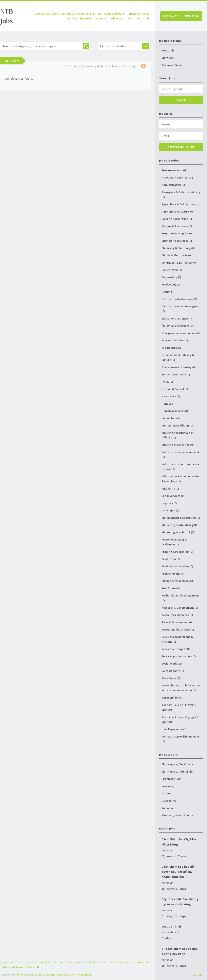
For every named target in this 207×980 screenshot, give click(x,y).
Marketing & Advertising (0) (179, 525)
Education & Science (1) (177, 318)
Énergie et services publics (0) (181, 333)
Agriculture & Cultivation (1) (180, 204)
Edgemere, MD (171, 779)
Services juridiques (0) (176, 649)
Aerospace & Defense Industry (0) (181, 195)
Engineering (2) (171, 348)
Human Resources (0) (175, 411)
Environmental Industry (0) (178, 367)
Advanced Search (122, 18)
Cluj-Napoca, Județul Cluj (177, 772)
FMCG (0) (167, 382)
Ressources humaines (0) (177, 615)
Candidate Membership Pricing (81, 14)
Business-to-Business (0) (177, 241)
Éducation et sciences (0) (177, 326)
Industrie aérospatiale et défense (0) (177, 435)
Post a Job (143, 18)
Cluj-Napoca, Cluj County (177, 764)
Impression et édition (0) (177, 425)
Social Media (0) (172, 664)
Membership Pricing (80, 18)
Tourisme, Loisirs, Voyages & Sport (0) (180, 719)
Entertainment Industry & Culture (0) (178, 357)
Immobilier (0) (171, 418)
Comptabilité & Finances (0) (179, 263)
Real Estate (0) (171, 588)
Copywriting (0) (171, 277)
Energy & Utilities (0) (175, 340)
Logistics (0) (169, 503)
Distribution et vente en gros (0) (180, 309)
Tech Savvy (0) (171, 678)
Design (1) (168, 292)
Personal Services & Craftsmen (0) (174, 542)
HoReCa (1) (168, 404)
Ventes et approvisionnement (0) (180, 739)
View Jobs (168, 58)
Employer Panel (139, 14)
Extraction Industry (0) (176, 374)
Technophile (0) (172, 698)
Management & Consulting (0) (181, 518)
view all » (197, 975)
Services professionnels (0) (179, 656)
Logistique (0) (170, 510)
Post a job (171, 16)
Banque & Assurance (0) (177, 226)
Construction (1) (172, 270)
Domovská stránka (46, 14)
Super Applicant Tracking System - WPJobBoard (64, 975)
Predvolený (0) (171, 284)
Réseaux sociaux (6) (174, 170)
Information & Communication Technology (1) (181, 479)
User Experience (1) (174, 729)
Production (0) (171, 559)
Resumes (101, 18)
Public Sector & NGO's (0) (177, 581)
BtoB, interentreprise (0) (177, 233)
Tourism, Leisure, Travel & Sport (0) (179, 707)
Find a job (192, 16)
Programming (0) (173, 574)
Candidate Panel (115, 14)
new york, (168, 786)
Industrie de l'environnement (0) (180, 454)
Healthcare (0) (171, 396)
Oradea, (167, 793)
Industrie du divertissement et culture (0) (181, 467)
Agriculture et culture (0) (177, 212)
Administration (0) (173, 185)
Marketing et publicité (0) (178, 532)
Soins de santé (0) (173, 671)
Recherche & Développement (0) (180, 598)
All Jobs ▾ (12, 61)
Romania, (168, 808)
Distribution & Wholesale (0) (179, 299)
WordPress (22, 975)
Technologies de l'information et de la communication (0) (181, 688)
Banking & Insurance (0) (177, 219)
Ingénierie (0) (170, 488)
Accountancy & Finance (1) (178, 177)
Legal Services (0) (173, 496)
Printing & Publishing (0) (177, 552)
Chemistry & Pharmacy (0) (178, 248)
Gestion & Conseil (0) (175, 389)
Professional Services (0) (177, 566)
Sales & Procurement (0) (177, 622)
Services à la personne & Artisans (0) (177, 639)
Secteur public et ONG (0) (178, 629)
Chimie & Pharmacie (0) (176, 255)
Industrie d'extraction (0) (177, 445)
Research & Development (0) (180, 608)
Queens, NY (169, 801)
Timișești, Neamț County (177, 815)
